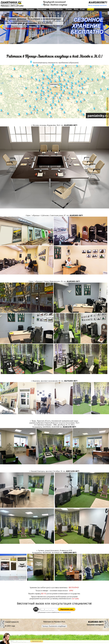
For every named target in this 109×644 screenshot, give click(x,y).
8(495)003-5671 (71, 125)
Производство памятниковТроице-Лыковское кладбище (54, 3)
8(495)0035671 (98, 3)
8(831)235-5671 (73, 471)
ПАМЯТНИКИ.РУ (11, 3)
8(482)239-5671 (70, 427)
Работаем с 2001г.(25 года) (12, 6)
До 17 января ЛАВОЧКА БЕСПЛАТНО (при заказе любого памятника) (30, 639)
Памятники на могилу (9, 4)
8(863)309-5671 (70, 553)
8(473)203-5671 (71, 381)
